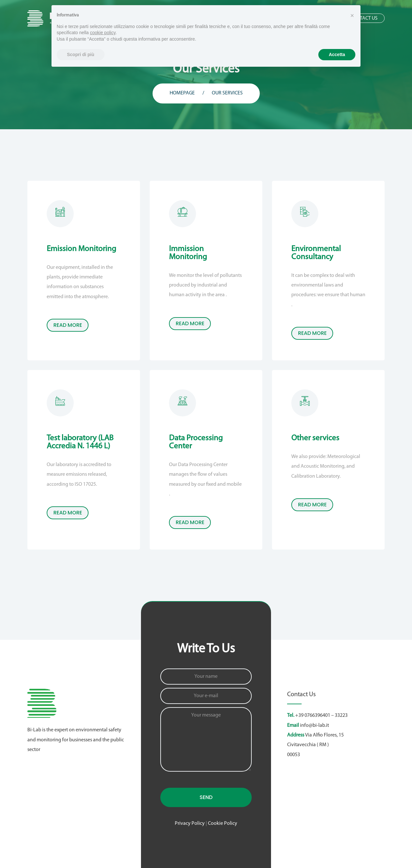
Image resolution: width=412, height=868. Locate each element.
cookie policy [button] (103, 33)
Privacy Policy (190, 824)
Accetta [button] (337, 54)
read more (68, 325)
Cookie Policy (223, 824)
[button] (352, 15)
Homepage (182, 93)
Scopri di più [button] (81, 54)
